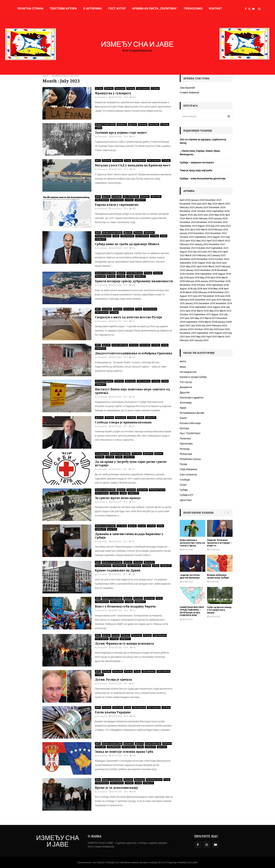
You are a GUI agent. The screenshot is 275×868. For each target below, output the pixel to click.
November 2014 (224, 303)
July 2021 (197, 252)
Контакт (215, 9)
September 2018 (220, 285)
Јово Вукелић (187, 88)
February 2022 (187, 244)
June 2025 (202, 204)
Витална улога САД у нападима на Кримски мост (133, 165)
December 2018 (222, 281)
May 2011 (200, 318)
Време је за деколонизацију (117, 788)
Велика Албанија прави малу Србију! (218, 576)
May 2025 (213, 204)
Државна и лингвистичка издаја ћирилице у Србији (129, 536)
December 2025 (213, 200)
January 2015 (192, 303)
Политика (109, 88)
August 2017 (186, 296)
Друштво (132, 124)
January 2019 (207, 281)
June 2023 (226, 226)
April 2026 (185, 200)
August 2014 (219, 307)
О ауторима (92, 9)
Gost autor (102, 469)
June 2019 (194, 278)
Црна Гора (112, 529)
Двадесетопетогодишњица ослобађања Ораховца (134, 353)
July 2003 (214, 329)
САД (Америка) (139, 161)
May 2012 (214, 311)
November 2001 (188, 333)
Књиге (183, 418)
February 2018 (205, 292)
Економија (117, 197)
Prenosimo (102, 97)
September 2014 (203, 307)
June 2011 (190, 318)
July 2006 (196, 326)
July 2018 (198, 289)
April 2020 (202, 266)
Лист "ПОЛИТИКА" (131, 197)
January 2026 (198, 200)
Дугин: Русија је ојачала (113, 680)
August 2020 (205, 263)
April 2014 (191, 311)
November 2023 (205, 222)
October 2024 (204, 211)
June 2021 (207, 252)
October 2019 (193, 274)
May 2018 (218, 289)
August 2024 (186, 215)
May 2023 (185, 230)
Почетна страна (30, 9)
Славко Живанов (189, 93)
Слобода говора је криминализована (123, 422)
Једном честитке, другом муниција (190, 576)
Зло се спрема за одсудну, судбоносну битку (203, 141)
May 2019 (205, 278)
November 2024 (188, 211)
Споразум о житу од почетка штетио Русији (128, 317)
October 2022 (187, 237)
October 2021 (204, 248)
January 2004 (187, 329)
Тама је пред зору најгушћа (196, 170)
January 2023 (186, 233)
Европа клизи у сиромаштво (117, 205)
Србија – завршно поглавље (197, 163)
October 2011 (187, 314)
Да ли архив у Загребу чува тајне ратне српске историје (131, 463)
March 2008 (211, 322)
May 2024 (220, 215)
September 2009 (195, 322)
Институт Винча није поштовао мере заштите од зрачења (132, 391)
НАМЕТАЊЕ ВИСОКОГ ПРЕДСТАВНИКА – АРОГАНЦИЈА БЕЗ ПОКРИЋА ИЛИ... (192, 611)
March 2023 (207, 230)
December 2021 (217, 244)
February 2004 (220, 326)
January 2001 (202, 340)
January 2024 (221, 218)
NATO (98, 161)
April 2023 (195, 230)
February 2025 (187, 207)
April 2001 (212, 337)
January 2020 (193, 270)
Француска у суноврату (113, 93)
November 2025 (188, 204)
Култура (99, 88)
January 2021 (219, 255)
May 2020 (191, 266)
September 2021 (220, 248)
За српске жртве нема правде (118, 498)
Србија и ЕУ (140, 200)
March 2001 (224, 337)
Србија (99, 128)
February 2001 (187, 340)
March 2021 (191, 255)
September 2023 (188, 226)
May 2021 (218, 252)
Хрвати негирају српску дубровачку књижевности (134, 281)
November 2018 (188, 285)
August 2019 (224, 274)
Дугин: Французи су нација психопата (124, 643)
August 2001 (221, 333)
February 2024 (206, 218)
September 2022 (203, 237)
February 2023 (221, 230)
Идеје (183, 408)
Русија (127, 161)
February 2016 (187, 300)
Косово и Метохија (135, 273)
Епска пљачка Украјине (113, 712)
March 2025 (224, 204)
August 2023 (204, 226)
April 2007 (185, 326)
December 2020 (188, 259)
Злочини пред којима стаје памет (121, 133)
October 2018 (204, 285)
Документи (122, 124)
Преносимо (193, 9)
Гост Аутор (117, 9)
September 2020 (189, 263)
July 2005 (206, 326)
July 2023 (215, 226)
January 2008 (225, 322)
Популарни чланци (198, 513)
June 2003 (225, 329)
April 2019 (216, 278)
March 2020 (215, 266)
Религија (131, 88)
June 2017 (198, 296)
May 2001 (201, 337)
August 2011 (217, 314)
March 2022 (224, 241)
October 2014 (187, 307)
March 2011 (210, 318)
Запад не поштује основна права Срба (124, 752)
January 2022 (202, 244)
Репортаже (186, 454)
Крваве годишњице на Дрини (118, 570)
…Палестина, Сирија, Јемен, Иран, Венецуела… (200, 153)
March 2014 (203, 311)
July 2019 (184, 278)
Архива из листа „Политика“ (155, 9)
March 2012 (225, 311)
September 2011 (202, 314)
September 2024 (221, 211)
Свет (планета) (143, 88)
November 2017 (221, 292)
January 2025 (202, 207)
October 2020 (222, 259)
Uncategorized (102, 454)
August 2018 (186, 289)
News (183, 367)
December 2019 (208, 270)
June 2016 (225, 296)
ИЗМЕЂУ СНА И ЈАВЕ (58, 842)
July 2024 (198, 215)
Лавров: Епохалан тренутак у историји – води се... (219, 543)
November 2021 (188, 248)
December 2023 (188, 222)
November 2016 (212, 296)
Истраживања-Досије (192, 413)
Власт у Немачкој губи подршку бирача (125, 606)
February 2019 (193, 281)
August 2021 (186, 252)
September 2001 (206, 333)
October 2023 (221, 222)
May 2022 (201, 241)
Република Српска (103, 236)
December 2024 (217, 207)
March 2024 (192, 218)
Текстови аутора (63, 9)
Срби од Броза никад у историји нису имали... (219, 610)
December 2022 (202, 233)
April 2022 (212, 241)
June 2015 (216, 300)
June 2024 (209, 215)
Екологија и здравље (104, 381)
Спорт (183, 485)
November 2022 (219, 233)
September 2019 (209, 274)
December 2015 (203, 300)
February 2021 (205, 255)
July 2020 (217, 263)
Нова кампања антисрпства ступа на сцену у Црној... (192, 543)
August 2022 (219, 237)
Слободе (155, 88)
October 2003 (202, 329)
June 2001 (191, 337)
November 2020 (205, 259)
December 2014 (207, 303)
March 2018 (191, 292)
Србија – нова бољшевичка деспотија (203, 179)
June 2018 (208, 289)
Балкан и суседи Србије (105, 124)
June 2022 (191, 241)
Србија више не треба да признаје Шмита (127, 244)
